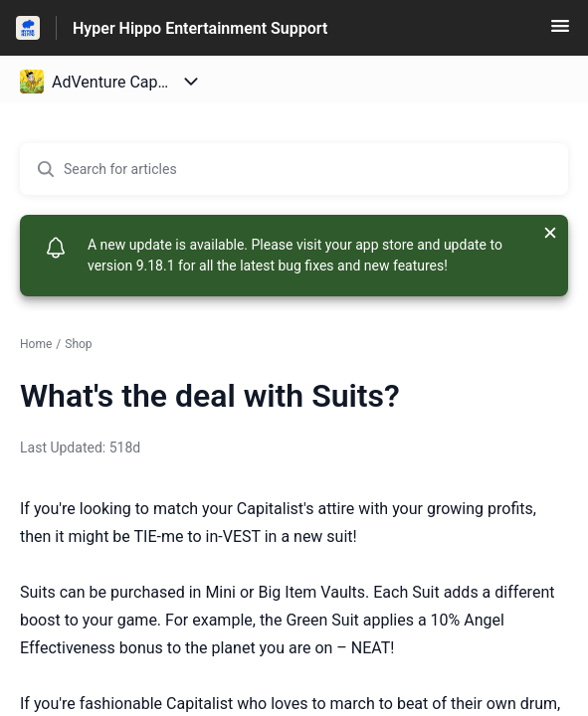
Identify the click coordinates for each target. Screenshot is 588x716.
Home (36, 344)
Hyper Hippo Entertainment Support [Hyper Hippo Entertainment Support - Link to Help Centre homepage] (200, 28)
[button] (560, 32)
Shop (78, 344)
